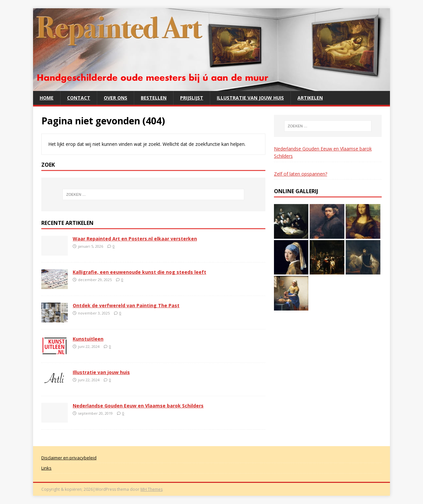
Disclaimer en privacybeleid (69, 458)
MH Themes (152, 489)
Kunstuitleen (88, 339)
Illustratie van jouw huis (250, 98)
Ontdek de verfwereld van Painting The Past (126, 305)
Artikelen (310, 98)
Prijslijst (192, 98)
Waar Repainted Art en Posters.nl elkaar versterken (135, 239)
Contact (79, 98)
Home (47, 98)
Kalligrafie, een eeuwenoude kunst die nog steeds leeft (139, 272)
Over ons (115, 98)
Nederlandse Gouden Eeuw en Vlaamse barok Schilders (138, 406)
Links (46, 468)
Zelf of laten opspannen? (301, 174)
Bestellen (154, 98)
